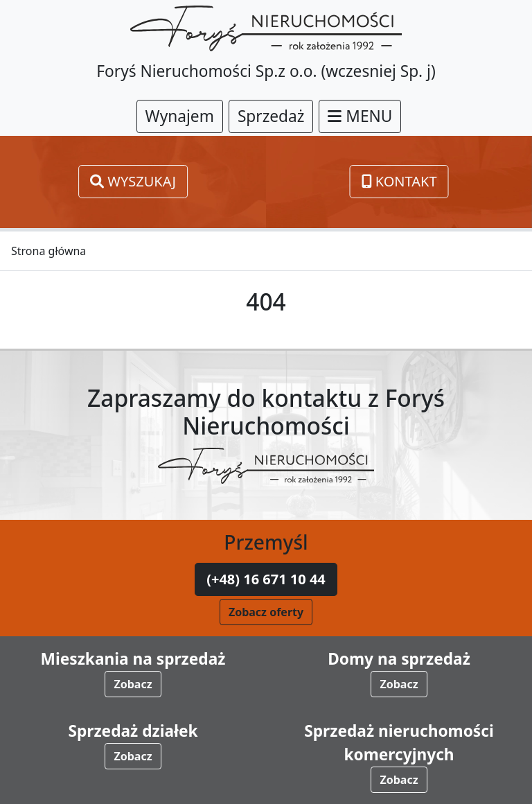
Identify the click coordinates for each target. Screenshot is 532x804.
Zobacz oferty (266, 612)
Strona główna (48, 251)
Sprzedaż (271, 116)
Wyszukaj (133, 181)
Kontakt (399, 181)
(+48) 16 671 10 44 (266, 579)
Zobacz (133, 684)
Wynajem (180, 116)
